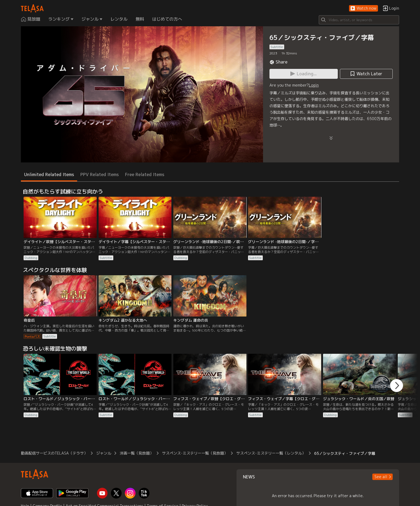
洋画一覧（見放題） (137, 453)
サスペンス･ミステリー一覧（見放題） (195, 453)
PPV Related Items (100, 174)
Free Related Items (145, 174)
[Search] (359, 20)
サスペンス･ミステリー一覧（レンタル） (271, 453)
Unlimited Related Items (49, 174)
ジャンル (104, 453)
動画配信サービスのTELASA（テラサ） (54, 453)
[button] (363, 8)
